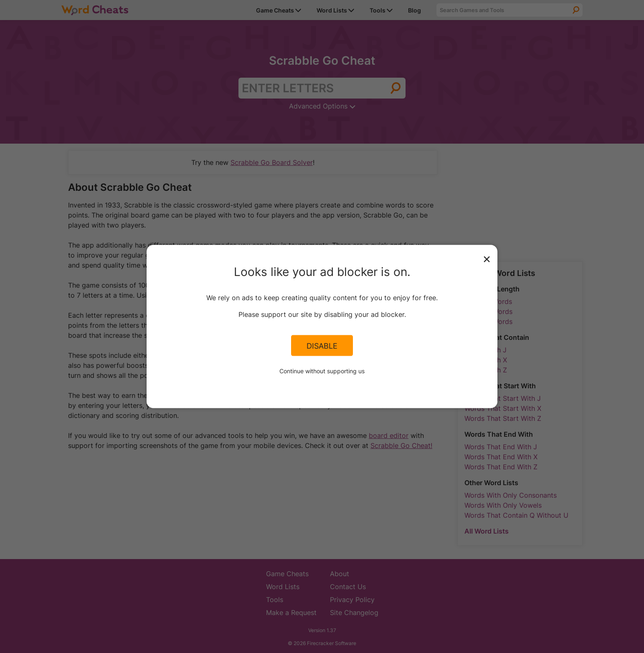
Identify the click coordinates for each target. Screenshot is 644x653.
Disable (322, 345)
